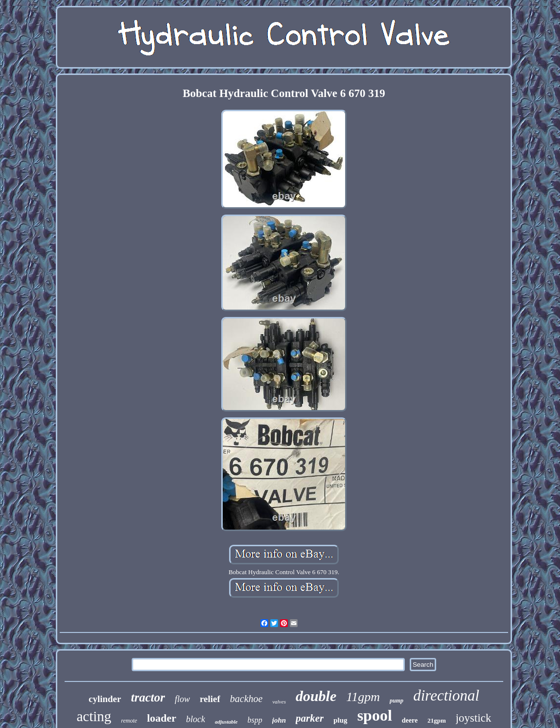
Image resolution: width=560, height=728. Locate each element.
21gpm (437, 720)
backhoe (246, 699)
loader (162, 718)
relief (210, 699)
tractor (148, 697)
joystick (474, 718)
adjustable (226, 722)
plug (340, 720)
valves (279, 702)
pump (397, 701)
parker (310, 718)
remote (129, 721)
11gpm (363, 697)
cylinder (105, 699)
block (196, 719)
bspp (255, 720)
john (279, 720)
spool (375, 715)
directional (446, 695)
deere (410, 720)
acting (94, 716)
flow (182, 699)
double (316, 696)
